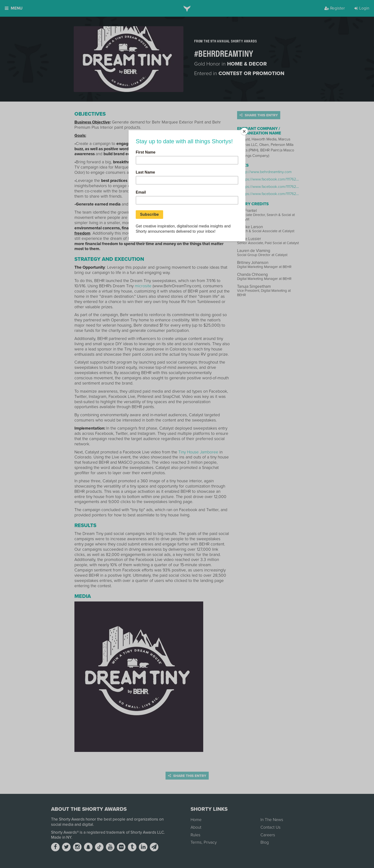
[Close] (244, 131)
